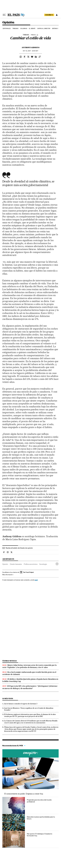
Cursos (30, 753)
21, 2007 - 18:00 (30, 51)
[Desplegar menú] (4, 15)
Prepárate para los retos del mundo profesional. (39, 801)
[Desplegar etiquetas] (57, 564)
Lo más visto (8, 699)
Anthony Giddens (31, 47)
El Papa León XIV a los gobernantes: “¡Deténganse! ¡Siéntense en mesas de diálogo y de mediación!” (30, 687)
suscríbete (49, 15)
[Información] (37, 35)
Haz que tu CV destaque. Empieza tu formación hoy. (40, 835)
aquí (36, 580)
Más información (8, 575)
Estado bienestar (16, 564)
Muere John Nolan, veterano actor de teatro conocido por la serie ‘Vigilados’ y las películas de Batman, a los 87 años (29, 666)
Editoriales (7, 29)
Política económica (31, 564)
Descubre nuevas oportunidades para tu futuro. (41, 818)
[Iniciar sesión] (57, 15)
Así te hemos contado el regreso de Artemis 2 (21, 704)
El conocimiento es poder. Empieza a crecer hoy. (24, 794)
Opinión (8, 23)
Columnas (24, 29)
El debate (32, 29)
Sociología (43, 564)
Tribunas (15, 29)
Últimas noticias (10, 661)
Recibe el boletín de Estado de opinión (19, 548)
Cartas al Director (44, 29)
